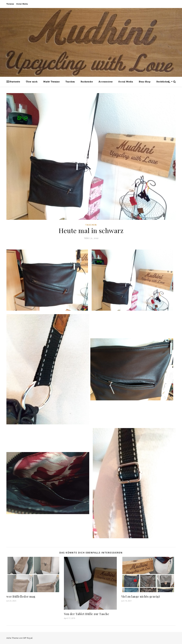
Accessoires (106, 82)
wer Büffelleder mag (21, 596)
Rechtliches (163, 82)
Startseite (15, 82)
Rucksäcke (87, 82)
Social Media (22, 4)
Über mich (32, 82)
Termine (10, 4)
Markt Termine (51, 82)
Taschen (70, 82)
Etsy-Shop (145, 82)
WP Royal (28, 638)
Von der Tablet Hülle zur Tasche (87, 614)
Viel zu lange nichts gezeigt (141, 596)
